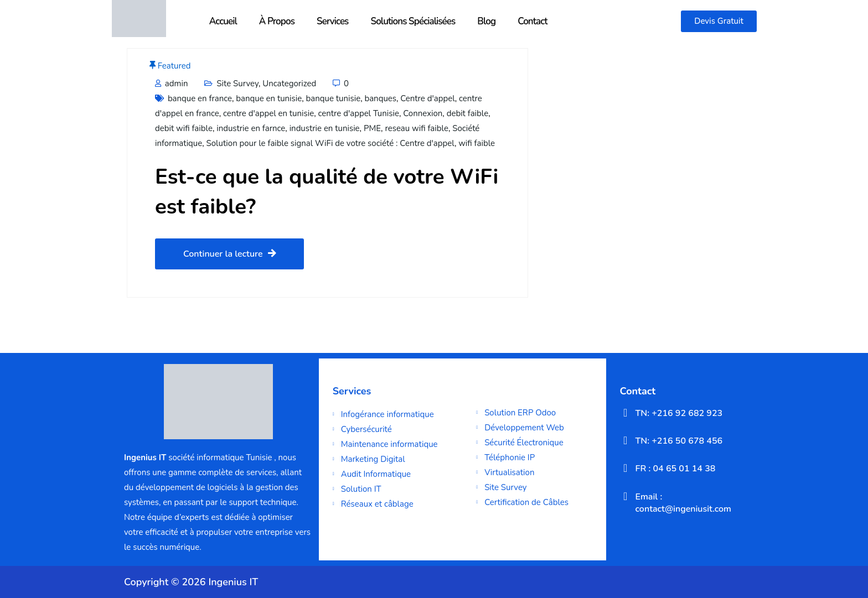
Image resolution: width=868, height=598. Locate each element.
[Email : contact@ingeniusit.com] (626, 496)
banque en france (200, 98)
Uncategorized (289, 84)
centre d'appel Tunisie (358, 113)
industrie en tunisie (325, 128)
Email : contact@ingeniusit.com (683, 503)
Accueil (223, 21)
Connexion (423, 113)
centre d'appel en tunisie (268, 113)
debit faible (468, 113)
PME (372, 128)
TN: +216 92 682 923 (679, 413)
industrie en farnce (251, 128)
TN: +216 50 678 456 (679, 441)
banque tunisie (334, 98)
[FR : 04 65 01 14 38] (626, 468)
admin (171, 84)
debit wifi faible (184, 128)
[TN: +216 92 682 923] (626, 413)
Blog (486, 21)
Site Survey (237, 84)
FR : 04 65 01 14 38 (676, 469)
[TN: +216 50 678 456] (626, 440)
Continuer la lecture (229, 254)
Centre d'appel (428, 98)
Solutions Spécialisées (413, 21)
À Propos (277, 21)
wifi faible (477, 143)
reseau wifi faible (416, 128)
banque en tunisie (269, 98)
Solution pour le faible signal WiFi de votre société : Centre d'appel (330, 143)
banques (380, 98)
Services (332, 21)
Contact (533, 21)
